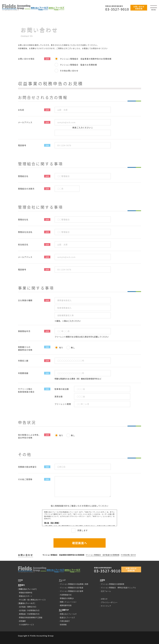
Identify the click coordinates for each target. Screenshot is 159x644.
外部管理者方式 (66, 595)
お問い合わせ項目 (26, 59)
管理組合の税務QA (67, 598)
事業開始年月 (24, 331)
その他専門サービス (26, 625)
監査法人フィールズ (67, 617)
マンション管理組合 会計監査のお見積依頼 (102, 555)
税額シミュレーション (68, 602)
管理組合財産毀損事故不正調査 (31, 617)
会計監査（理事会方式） (28, 607)
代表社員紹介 (65, 621)
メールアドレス (25, 122)
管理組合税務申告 (26, 593)
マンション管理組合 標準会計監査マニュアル (118, 588)
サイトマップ (106, 606)
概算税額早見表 (66, 605)
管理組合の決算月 (26, 189)
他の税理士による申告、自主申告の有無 (29, 436)
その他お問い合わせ (128, 555)
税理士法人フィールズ (68, 614)
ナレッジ (62, 580)
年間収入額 (23, 361)
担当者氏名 (23, 244)
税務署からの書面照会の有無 (25, 348)
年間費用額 (23, 373)
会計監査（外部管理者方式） (30, 610)
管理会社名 (23, 219)
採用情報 (63, 625)
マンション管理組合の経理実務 (112, 584)
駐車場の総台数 (62, 389)
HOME (123, 35)
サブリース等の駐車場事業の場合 (26, 390)
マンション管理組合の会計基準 (72, 591)
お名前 (21, 110)
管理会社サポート (26, 596)
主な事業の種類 (25, 300)
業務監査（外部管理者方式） (30, 614)
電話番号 (22, 145)
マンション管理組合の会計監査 (72, 588)
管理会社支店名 (25, 232)
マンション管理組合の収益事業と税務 (74, 584)
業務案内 (21, 585)
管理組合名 (23, 176)
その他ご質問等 (25, 479)
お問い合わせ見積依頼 (139, 8)
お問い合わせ (26, 555)
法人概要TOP (64, 610)
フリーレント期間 (63, 404)
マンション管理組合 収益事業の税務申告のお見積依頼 (63, 555)
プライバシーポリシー (109, 602)
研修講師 (22, 621)
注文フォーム (106, 591)
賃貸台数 (59, 396)
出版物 (102, 580)
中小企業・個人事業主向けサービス (32, 600)
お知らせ (104, 599)
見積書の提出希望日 (27, 467)
